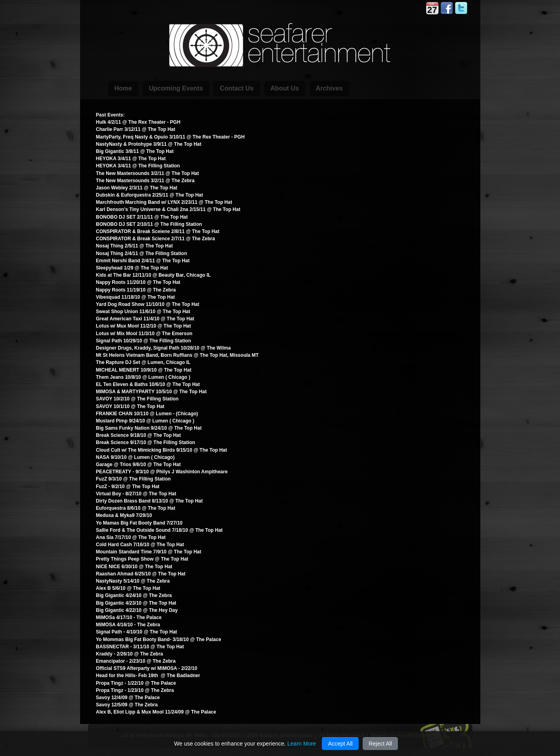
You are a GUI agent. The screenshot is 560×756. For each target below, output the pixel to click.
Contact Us (237, 88)
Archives (329, 88)
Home (123, 88)
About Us (285, 88)
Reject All (380, 744)
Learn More (302, 744)
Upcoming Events (176, 88)
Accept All (340, 744)
